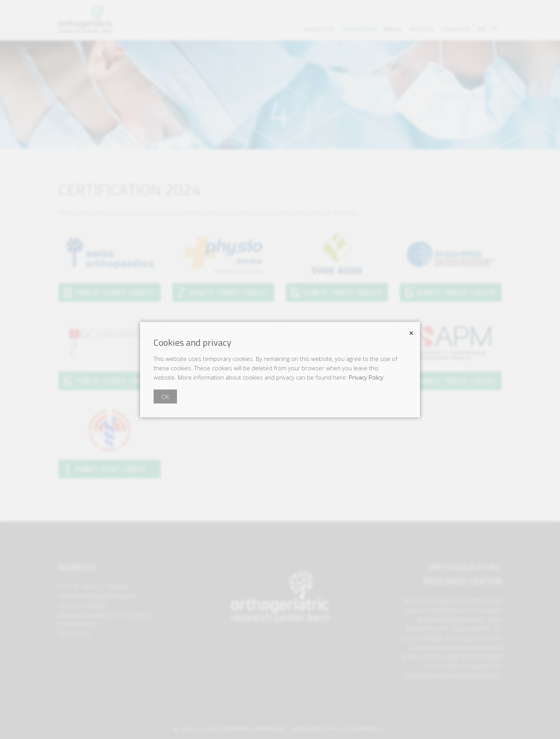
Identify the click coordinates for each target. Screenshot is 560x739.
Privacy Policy (366, 377)
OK (165, 397)
